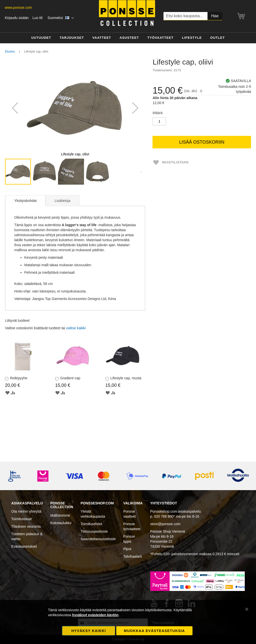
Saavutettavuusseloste (98, 539)
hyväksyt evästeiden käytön (95, 615)
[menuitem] (41, 38)
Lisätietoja (62, 201)
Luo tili (37, 18)
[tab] (25, 201)
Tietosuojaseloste (94, 531)
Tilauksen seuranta (26, 526)
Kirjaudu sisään (17, 18)
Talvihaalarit (132, 556)
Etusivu (10, 52)
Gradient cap (70, 378)
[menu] (128, 38)
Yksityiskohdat (25, 201)
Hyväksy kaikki (89, 631)
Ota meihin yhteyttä (26, 511)
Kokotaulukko (61, 523)
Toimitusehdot (91, 524)
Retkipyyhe (19, 378)
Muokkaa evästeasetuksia (154, 631)
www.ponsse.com (18, 8)
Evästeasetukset (24, 546)
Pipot (127, 549)
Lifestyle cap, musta (126, 378)
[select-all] (76, 328)
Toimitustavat (21, 519)
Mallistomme (60, 515)
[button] (61, 18)
